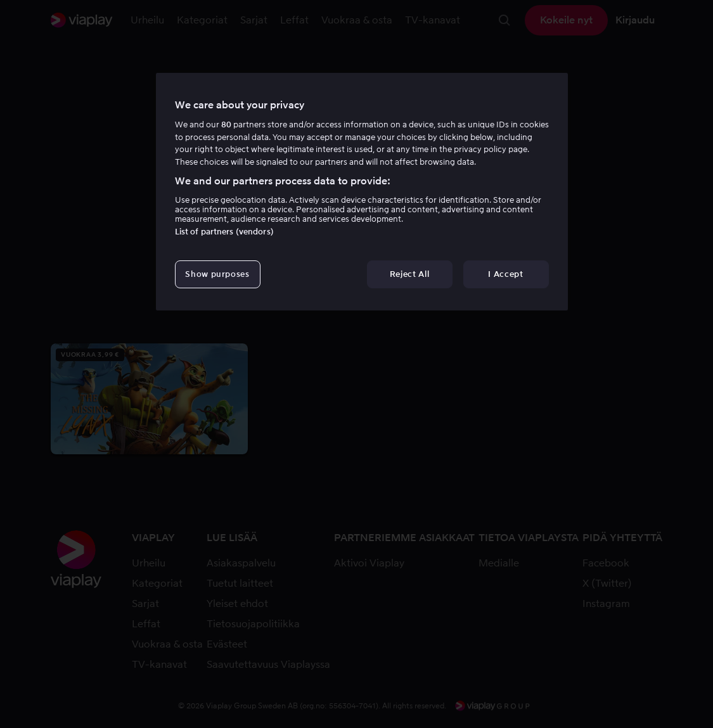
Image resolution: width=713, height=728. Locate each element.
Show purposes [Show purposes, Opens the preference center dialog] (217, 274)
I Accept (505, 274)
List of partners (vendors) (224, 232)
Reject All (410, 274)
